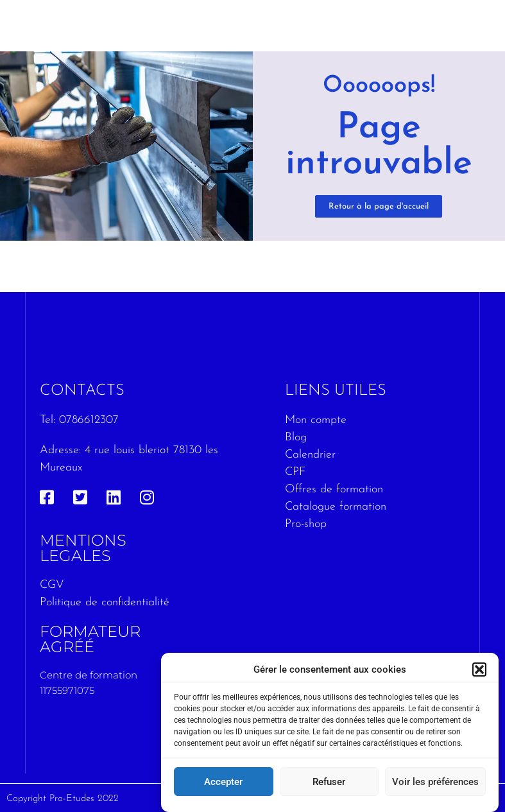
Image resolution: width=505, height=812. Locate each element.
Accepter (223, 782)
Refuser (329, 782)
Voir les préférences (435, 782)
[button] (479, 670)
